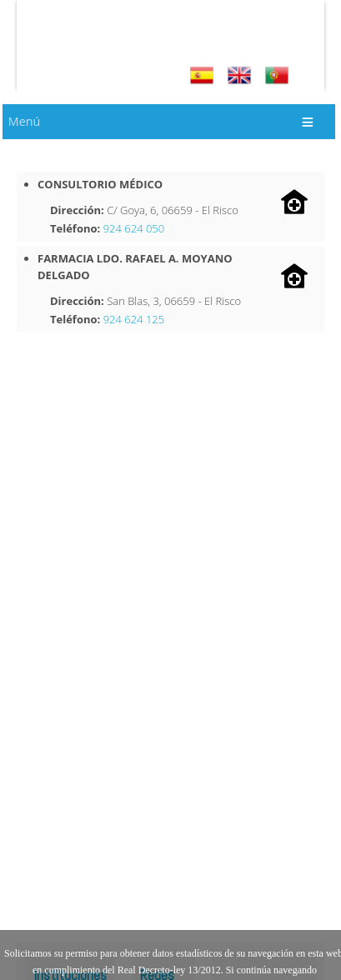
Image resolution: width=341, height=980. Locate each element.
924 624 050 (134, 228)
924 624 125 (134, 319)
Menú (24, 121)
